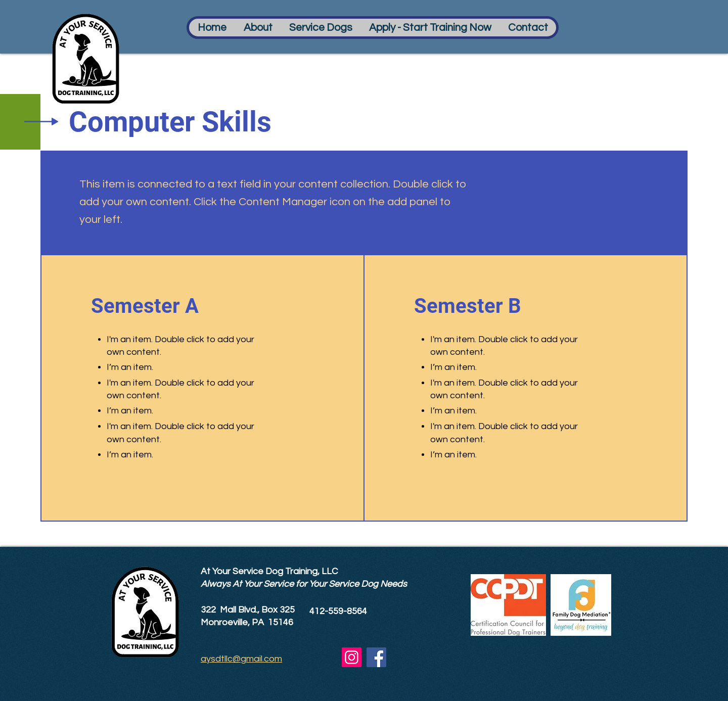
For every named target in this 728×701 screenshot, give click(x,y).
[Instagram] (352, 657)
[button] (258, 28)
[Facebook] (376, 657)
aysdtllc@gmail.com (241, 659)
